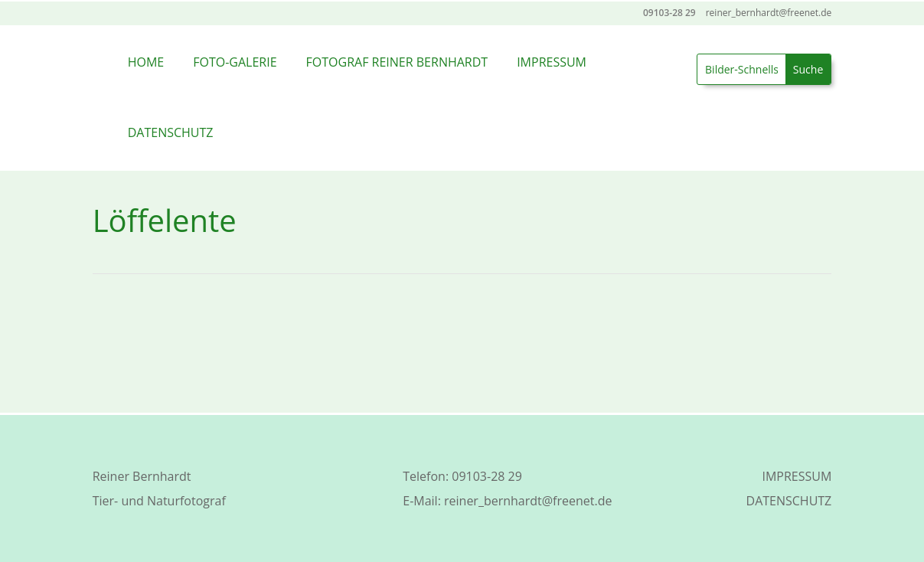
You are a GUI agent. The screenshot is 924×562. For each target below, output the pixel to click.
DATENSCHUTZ (171, 132)
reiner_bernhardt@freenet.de (528, 501)
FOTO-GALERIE (235, 62)
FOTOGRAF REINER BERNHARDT (397, 62)
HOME (146, 62)
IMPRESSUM (552, 62)
